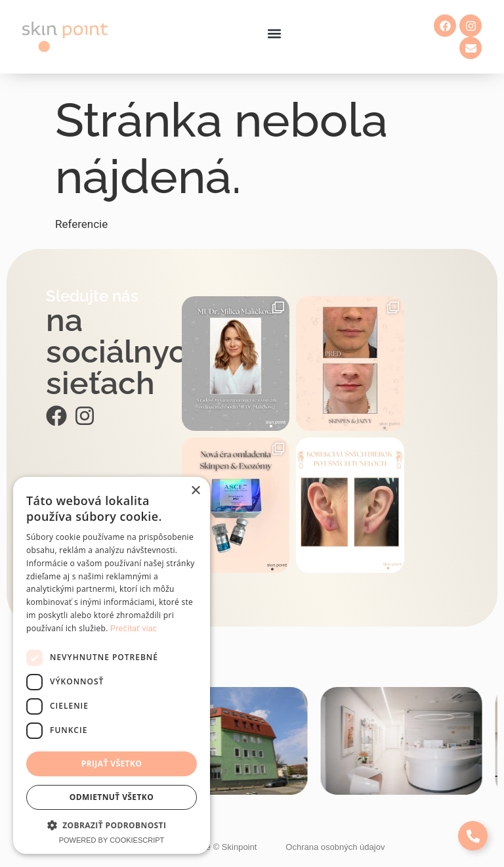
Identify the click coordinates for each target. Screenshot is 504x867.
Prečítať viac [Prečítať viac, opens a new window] (134, 629)
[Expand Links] (473, 836)
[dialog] (112, 665)
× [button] (195, 491)
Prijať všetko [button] (112, 764)
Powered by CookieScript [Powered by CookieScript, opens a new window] (112, 840)
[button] (274, 34)
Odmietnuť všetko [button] (112, 797)
